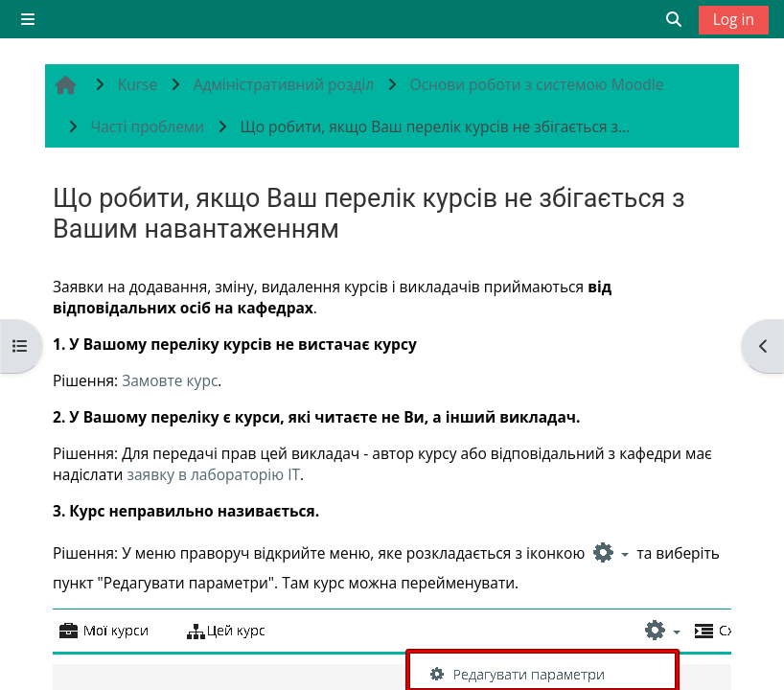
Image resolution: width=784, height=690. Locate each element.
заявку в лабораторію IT (213, 474)
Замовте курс (170, 380)
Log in (734, 19)
